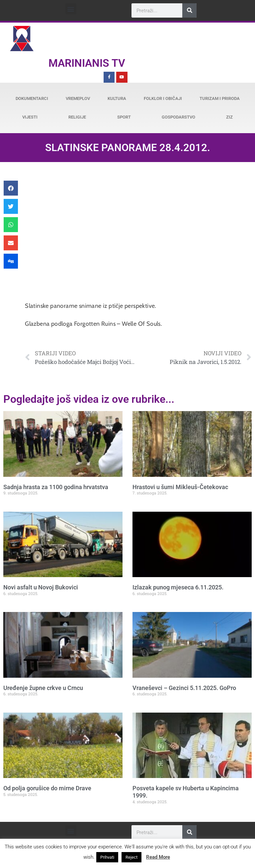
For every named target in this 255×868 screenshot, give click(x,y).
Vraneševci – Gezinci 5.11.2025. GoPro (184, 688)
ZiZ (229, 117)
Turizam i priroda (220, 98)
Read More (158, 857)
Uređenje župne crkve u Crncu (43, 688)
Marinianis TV (87, 63)
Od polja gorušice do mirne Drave (47, 788)
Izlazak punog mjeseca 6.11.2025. (178, 587)
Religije (77, 117)
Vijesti (30, 117)
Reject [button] (131, 857)
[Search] (189, 10)
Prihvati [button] (107, 857)
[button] (71, 9)
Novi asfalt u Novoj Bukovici (41, 587)
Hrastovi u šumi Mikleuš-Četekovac (180, 487)
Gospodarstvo (178, 117)
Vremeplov (78, 98)
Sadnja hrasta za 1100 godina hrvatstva (56, 487)
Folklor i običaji (163, 98)
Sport (124, 117)
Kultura (117, 98)
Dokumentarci (32, 98)
